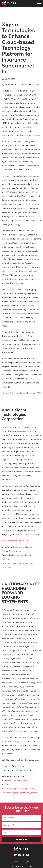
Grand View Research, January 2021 (25, 393)
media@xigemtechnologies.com (23, 793)
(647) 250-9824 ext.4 (18, 781)
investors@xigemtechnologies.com (18, 789)
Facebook (20, 855)
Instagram (23, 855)
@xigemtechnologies (22, 547)
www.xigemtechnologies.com (15, 541)
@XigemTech (15, 551)
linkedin (16, 855)
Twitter (27, 855)
